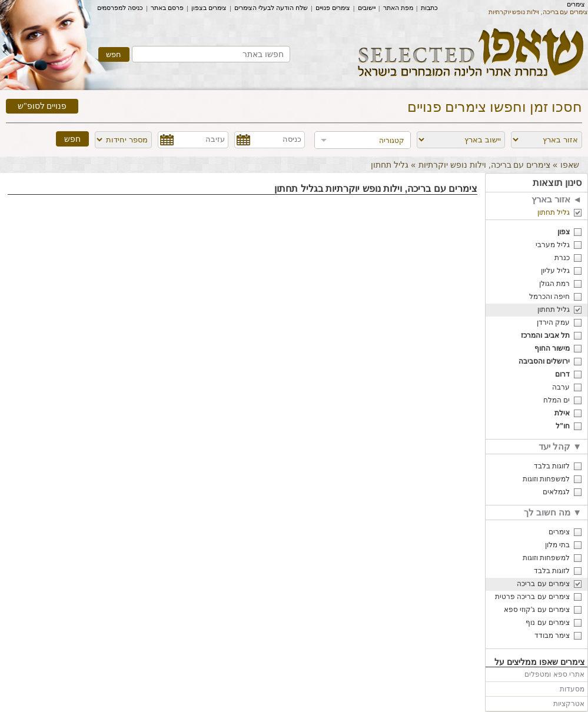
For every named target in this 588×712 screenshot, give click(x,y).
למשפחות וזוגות (546, 479)
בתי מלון (557, 545)
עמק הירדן (553, 322)
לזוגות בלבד (552, 466)
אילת (562, 413)
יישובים (367, 8)
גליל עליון (555, 271)
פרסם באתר (167, 8)
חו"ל (563, 426)
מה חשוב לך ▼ (553, 512)
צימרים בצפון (209, 8)
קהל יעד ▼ (560, 446)
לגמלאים (556, 492)
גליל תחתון (554, 212)
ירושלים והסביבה (544, 361)
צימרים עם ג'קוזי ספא (537, 610)
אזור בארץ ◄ (557, 199)
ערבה (561, 387)
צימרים (576, 4)
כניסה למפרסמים (120, 8)
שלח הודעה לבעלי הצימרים (271, 8)
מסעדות (572, 689)
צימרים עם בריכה (543, 584)
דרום (562, 374)
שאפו (570, 165)
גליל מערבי (553, 245)
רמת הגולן (554, 284)
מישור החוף (552, 348)
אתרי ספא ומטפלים (554, 674)
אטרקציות (569, 704)
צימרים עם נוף (548, 623)
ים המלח (557, 400)
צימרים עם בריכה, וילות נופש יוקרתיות (484, 165)
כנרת (562, 258)
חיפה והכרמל (549, 297)
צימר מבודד (552, 636)
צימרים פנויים (333, 8)
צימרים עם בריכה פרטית (532, 597)
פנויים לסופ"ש (42, 106)
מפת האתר (398, 8)
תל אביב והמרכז (545, 335)
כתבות (429, 8)
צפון (564, 232)
